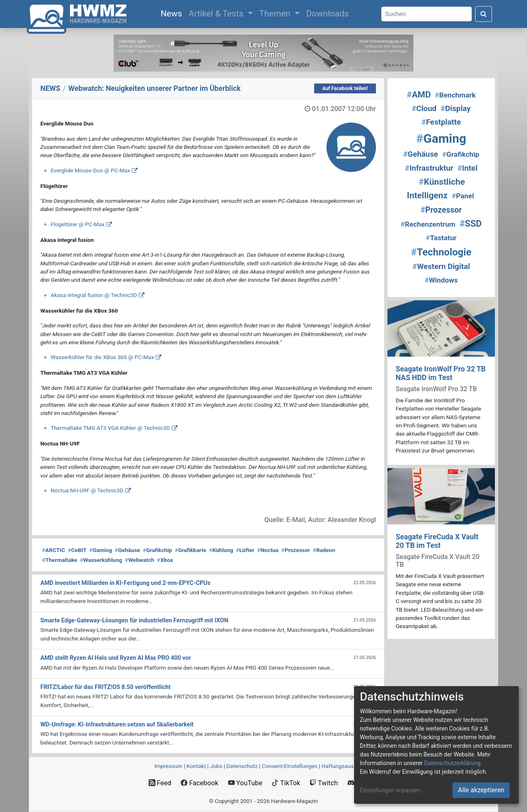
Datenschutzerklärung (452, 763)
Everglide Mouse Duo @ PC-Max (90, 170)
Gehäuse (128, 550)
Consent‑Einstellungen (290, 766)
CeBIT (77, 550)
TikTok (286, 783)
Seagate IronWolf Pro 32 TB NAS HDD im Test (441, 373)
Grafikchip (157, 550)
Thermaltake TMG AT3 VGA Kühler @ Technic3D (110, 428)
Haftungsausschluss (347, 766)
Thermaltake (59, 560)
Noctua (268, 550)
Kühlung (221, 550)
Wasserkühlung (101, 560)
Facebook (199, 783)
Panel (463, 196)
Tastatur (441, 238)
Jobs (216, 766)
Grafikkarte (190, 550)
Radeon (324, 550)
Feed (160, 783)
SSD (471, 224)
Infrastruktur (429, 168)
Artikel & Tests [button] (217, 14)
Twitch (324, 783)
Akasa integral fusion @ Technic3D (94, 295)
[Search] (427, 14)
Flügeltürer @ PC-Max (78, 224)
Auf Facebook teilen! (345, 88)
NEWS (50, 88)
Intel (468, 168)
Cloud (424, 109)
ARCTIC (54, 550)
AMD (419, 95)
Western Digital (441, 267)
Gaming (101, 550)
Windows (441, 280)
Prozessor (296, 550)
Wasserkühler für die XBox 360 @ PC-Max (102, 357)
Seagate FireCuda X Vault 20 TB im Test (437, 541)
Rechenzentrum (428, 224)
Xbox (165, 560)
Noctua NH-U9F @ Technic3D (87, 490)
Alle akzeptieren (481, 790)
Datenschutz (242, 766)
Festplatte (441, 122)
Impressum (168, 766)
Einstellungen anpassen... (393, 790)
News (173, 13)
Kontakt (196, 766)
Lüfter (245, 550)
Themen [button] (276, 14)
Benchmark (455, 95)
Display (456, 109)
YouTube (245, 783)
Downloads (328, 14)
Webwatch (139, 560)
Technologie (441, 252)
